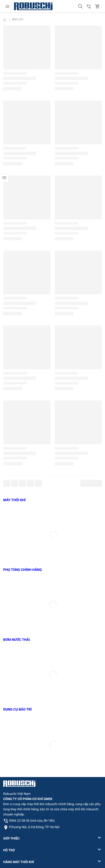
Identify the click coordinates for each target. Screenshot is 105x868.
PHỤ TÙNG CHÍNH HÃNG (23, 570)
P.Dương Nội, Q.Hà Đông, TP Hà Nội (34, 827)
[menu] (8, 6)
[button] (80, 6)
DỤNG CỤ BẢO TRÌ (17, 709)
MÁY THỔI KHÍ (14, 500)
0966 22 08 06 (32, 821)
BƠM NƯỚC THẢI (17, 640)
